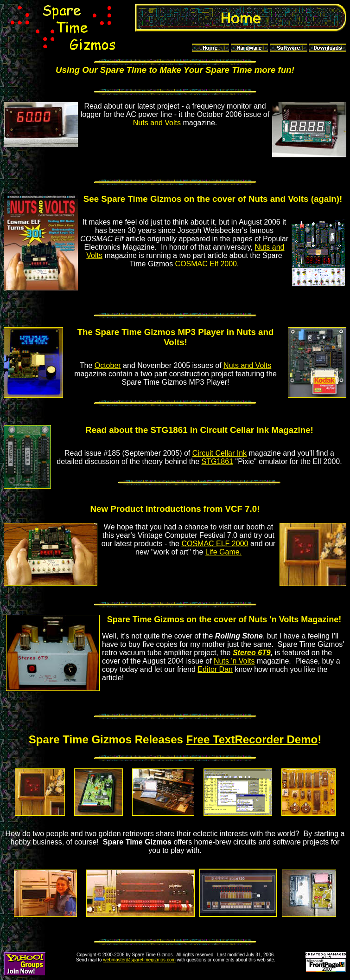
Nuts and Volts (157, 123)
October (108, 365)
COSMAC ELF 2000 (215, 544)
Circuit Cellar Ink (220, 453)
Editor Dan (215, 669)
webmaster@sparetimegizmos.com (139, 960)
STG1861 (217, 461)
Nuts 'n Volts (234, 661)
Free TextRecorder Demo (252, 739)
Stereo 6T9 (252, 653)
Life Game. (223, 552)
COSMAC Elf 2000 (206, 264)
